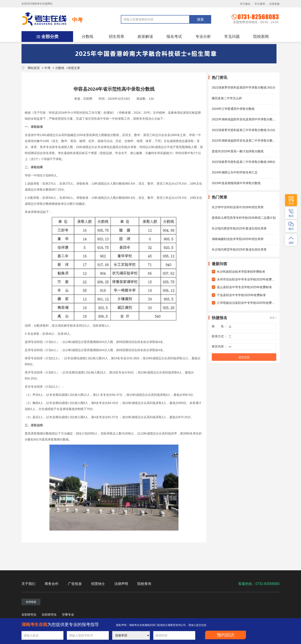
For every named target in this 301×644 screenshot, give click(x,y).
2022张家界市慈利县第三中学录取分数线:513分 (244, 130)
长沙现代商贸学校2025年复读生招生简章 (239, 228)
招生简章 (117, 37)
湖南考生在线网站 (42, 4)
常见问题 (232, 37)
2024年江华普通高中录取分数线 (233, 109)
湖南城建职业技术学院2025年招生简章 (238, 239)
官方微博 (260, 4)
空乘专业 (68, 615)
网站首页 (34, 68)
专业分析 (203, 37)
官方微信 (245, 4)
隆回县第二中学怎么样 (227, 98)
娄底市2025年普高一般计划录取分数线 (238, 151)
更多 (272, 318)
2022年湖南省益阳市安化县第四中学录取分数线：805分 (249, 119)
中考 (77, 20)
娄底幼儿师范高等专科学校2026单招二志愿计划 (244, 218)
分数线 (88, 37)
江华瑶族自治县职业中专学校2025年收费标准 (247, 303)
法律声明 (121, 584)
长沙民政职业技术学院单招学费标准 (241, 272)
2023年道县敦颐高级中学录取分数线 (236, 183)
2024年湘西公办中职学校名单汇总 (235, 172)
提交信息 (244, 357)
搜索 (200, 19)
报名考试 (174, 37)
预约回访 (226, 635)
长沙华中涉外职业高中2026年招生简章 (238, 207)
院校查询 (144, 584)
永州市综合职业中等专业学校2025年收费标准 (247, 279)
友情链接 (31, 602)
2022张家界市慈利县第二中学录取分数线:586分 (244, 162)
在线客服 (274, 4)
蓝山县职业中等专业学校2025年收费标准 (244, 287)
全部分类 (50, 37)
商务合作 (52, 584)
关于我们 (28, 584)
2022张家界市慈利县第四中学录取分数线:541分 (244, 87)
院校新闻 (261, 37)
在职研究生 (29, 615)
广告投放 (75, 584)
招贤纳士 (98, 584)
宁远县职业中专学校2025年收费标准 (241, 295)
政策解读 (145, 37)
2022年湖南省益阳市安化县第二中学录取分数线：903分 (249, 141)
